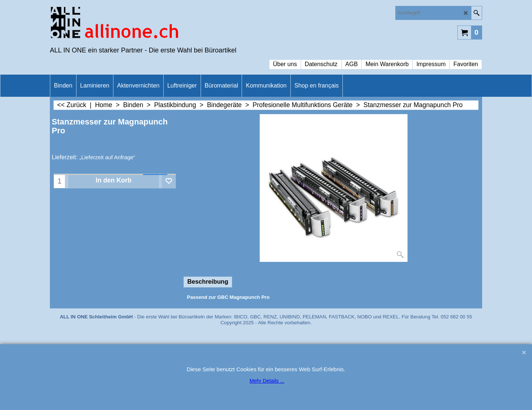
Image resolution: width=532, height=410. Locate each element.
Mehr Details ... (267, 381)
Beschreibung (208, 282)
